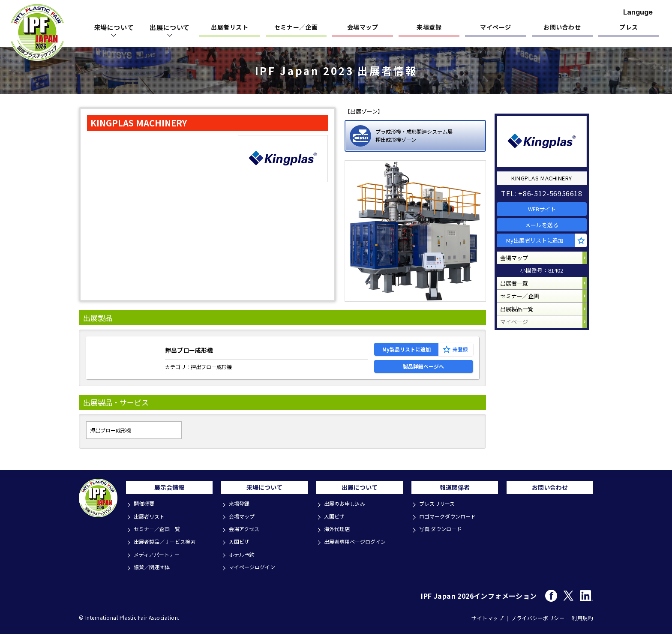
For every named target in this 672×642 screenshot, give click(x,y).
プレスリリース (439, 517)
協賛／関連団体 (154, 575)
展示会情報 (169, 500)
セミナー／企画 (296, 28)
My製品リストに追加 (406, 352)
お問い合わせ (562, 28)
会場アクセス (246, 541)
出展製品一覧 (521, 328)
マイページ (496, 28)
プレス (629, 28)
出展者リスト (229, 28)
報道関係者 (455, 500)
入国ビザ (241, 552)
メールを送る (546, 225)
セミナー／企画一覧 (160, 541)
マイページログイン (255, 575)
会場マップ (363, 28)
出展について (360, 500)
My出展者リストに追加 (540, 245)
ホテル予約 (244, 564)
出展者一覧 (518, 296)
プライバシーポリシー (538, 625)
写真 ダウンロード (443, 541)
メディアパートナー (159, 564)
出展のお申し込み (347, 517)
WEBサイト (546, 205)
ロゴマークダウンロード (450, 529)
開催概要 (146, 517)
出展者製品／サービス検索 (168, 552)
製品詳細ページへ (423, 374)
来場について (264, 500)
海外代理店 (339, 541)
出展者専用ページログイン (358, 552)
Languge (638, 12)
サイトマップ (487, 625)
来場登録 (429, 28)
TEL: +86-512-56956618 (546, 187)
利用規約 (582, 625)
